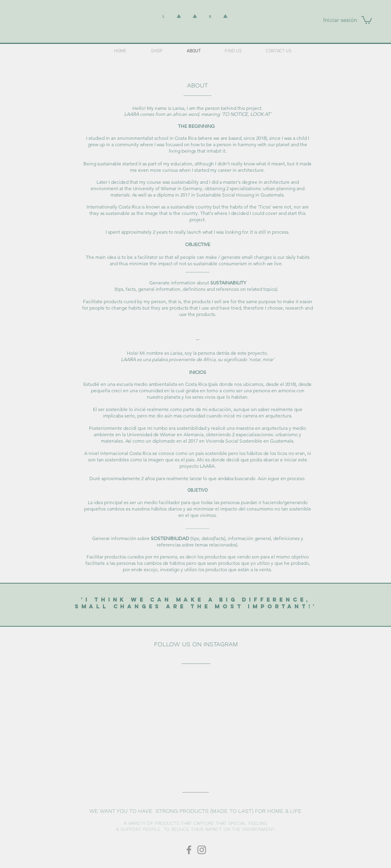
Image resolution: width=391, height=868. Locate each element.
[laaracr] (189, 850)
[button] (367, 20)
